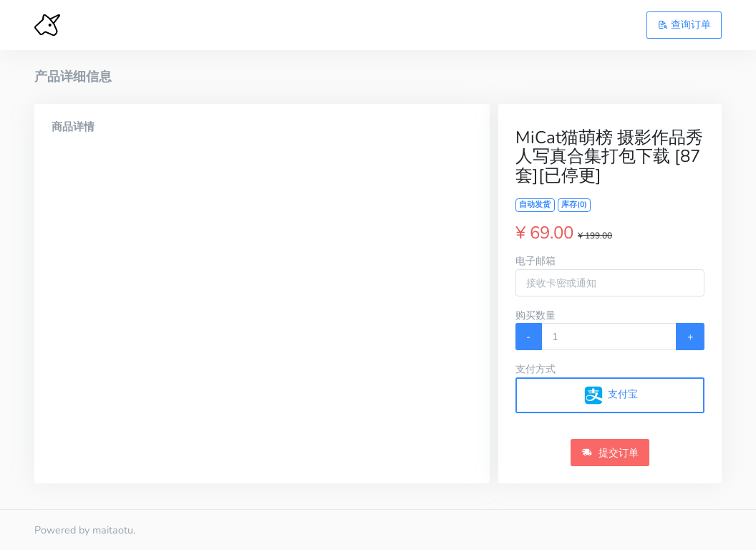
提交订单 (610, 453)
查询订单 (684, 24)
